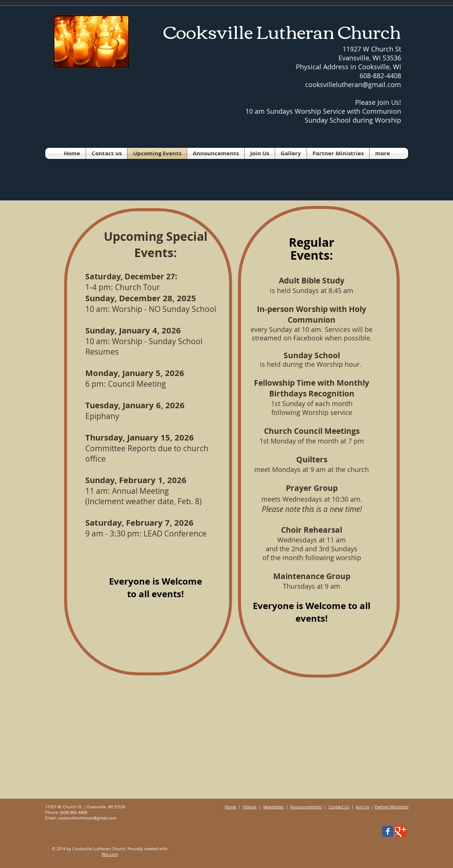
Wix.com (110, 854)
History (250, 807)
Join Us (363, 807)
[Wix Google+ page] (401, 831)
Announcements (306, 807)
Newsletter (273, 807)
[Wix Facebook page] (388, 831)
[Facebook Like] (341, 833)
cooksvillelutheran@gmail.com (87, 818)
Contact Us (339, 807)
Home (230, 807)
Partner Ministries (392, 807)
